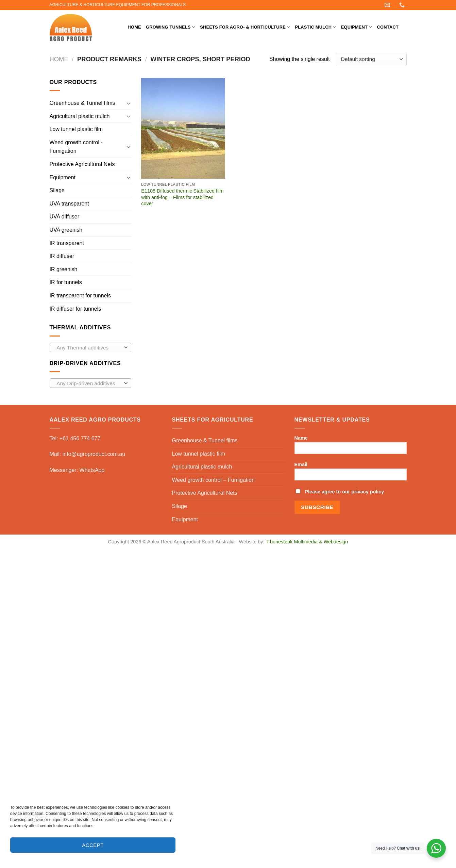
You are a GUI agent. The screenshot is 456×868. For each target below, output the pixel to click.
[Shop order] (371, 59)
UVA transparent (69, 204)
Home (134, 27)
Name (351, 447)
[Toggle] (129, 103)
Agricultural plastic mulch (80, 116)
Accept (93, 845)
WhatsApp (92, 470)
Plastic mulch (315, 27)
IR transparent (67, 243)
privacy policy (368, 492)
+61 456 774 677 (80, 438)
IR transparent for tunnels (80, 296)
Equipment (357, 27)
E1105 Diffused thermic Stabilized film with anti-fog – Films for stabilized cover (182, 197)
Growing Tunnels (171, 27)
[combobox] (90, 347)
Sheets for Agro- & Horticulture (245, 27)
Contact (388, 27)
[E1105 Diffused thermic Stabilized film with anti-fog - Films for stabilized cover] (183, 128)
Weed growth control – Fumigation (213, 480)
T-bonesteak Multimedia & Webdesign (307, 542)
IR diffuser (62, 256)
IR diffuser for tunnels (75, 309)
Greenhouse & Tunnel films (82, 103)
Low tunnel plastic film (76, 129)
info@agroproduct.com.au (94, 454)
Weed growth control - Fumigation (76, 147)
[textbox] (89, 348)
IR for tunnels (66, 282)
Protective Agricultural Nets (82, 164)
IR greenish (64, 269)
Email (351, 473)
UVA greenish (66, 230)
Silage (57, 190)
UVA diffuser (64, 217)
